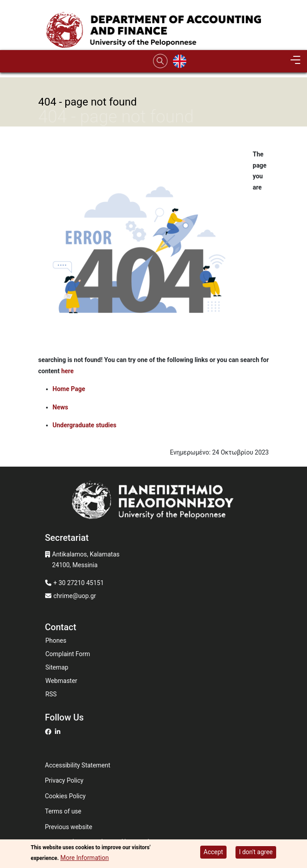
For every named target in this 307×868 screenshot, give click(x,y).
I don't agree (256, 852)
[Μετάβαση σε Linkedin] (59, 732)
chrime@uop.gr (75, 596)
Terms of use (63, 811)
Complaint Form (68, 654)
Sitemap (57, 667)
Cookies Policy (65, 796)
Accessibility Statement (78, 765)
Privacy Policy (64, 780)
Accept (214, 852)
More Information (84, 858)
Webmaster (61, 681)
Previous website (69, 827)
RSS (51, 694)
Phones (56, 640)
